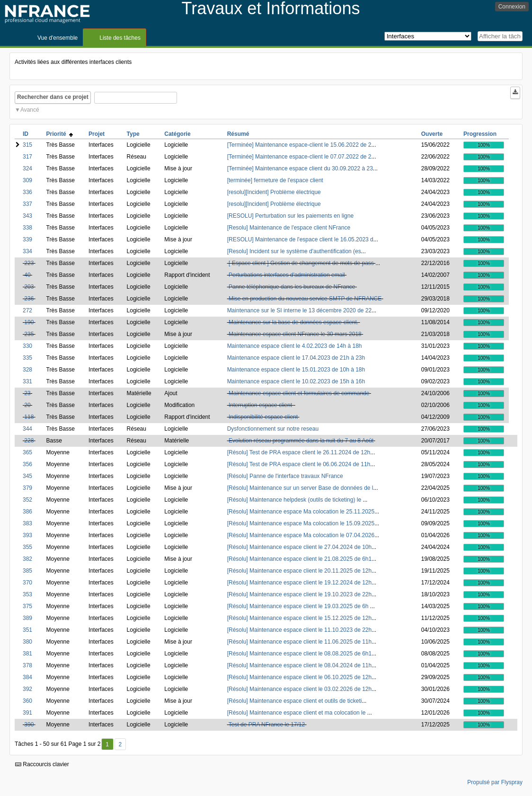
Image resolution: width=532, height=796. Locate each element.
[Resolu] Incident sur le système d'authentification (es (294, 251)
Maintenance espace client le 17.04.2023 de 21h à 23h (296, 358)
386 (27, 512)
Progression (480, 134)
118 (29, 417)
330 (27, 346)
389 (27, 618)
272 (27, 310)
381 (27, 654)
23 (27, 393)
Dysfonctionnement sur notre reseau (273, 429)
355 (27, 547)
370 (27, 583)
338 (27, 228)
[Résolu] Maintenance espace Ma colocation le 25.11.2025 (301, 512)
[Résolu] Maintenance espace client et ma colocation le (297, 713)
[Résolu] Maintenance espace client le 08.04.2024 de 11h (300, 665)
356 (27, 464)
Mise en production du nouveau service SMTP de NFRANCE (305, 299)
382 (27, 559)
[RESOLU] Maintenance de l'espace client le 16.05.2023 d (300, 239)
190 (29, 322)
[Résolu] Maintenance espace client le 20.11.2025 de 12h (300, 571)
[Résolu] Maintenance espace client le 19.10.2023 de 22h (300, 594)
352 (27, 500)
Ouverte (432, 134)
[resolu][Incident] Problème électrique (274, 192)
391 (27, 713)
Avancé (30, 110)
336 (27, 192)
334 (27, 251)
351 (27, 630)
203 (29, 287)
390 (29, 725)
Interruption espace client (261, 405)
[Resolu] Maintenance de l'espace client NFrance (289, 228)
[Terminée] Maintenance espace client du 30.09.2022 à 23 (300, 168)
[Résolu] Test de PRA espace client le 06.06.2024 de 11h (299, 464)
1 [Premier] (107, 744)
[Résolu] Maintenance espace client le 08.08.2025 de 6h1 (300, 654)
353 (27, 594)
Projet (97, 134)
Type (133, 134)
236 (29, 299)
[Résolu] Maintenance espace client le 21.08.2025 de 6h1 (300, 559)
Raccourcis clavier (42, 764)
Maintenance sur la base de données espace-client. (293, 322)
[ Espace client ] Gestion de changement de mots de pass (301, 263)
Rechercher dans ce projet (53, 97)
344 (27, 429)
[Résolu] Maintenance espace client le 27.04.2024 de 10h (300, 547)
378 (27, 665)
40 (27, 275)
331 (27, 381)
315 (27, 145)
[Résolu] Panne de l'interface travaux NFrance (285, 476)
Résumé (238, 134)
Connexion (512, 7)
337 (27, 204)
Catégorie (177, 134)
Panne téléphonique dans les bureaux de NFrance (292, 287)
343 (27, 216)
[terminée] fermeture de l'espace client (275, 180)
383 (27, 523)
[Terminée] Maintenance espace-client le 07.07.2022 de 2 (299, 157)
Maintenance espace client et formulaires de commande (299, 393)
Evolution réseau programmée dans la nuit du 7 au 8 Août (301, 441)
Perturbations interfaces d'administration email (287, 275)
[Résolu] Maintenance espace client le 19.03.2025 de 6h (299, 606)
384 (27, 677)
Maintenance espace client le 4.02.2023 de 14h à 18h (295, 346)
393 (27, 535)
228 (29, 441)
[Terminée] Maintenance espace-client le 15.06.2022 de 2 (299, 145)
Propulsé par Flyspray (495, 782)
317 (27, 157)
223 (29, 263)
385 (27, 571)
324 (27, 168)
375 (27, 606)
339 (27, 239)
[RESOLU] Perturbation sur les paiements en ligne (290, 216)
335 (27, 358)
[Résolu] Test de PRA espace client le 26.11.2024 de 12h (299, 452)
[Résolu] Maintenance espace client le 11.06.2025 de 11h (300, 642)
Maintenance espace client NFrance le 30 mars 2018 (295, 334)
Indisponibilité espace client (263, 417)
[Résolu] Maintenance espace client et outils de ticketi (295, 701)
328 (27, 370)
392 (27, 689)
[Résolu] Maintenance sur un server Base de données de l (300, 488)
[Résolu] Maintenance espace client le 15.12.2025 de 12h (300, 618)
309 (27, 180)
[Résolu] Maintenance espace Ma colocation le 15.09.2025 (301, 523)
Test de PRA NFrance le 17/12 (267, 725)
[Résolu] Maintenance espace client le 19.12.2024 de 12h (300, 583)
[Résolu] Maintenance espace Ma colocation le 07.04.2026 (301, 535)
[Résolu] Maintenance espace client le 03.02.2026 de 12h (300, 689)
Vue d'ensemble (58, 38)
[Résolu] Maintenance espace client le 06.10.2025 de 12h (300, 677)
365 (27, 452)
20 (27, 405)
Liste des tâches (120, 38)
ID (26, 134)
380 (27, 642)
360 (27, 701)
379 (27, 488)
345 (27, 476)
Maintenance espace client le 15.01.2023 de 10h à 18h (296, 370)
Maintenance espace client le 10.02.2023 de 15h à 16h (296, 381)
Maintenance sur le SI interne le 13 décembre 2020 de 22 (300, 310)
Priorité (60, 134)
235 (29, 334)
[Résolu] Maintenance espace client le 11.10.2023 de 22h (300, 630)
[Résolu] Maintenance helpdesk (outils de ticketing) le (295, 500)
